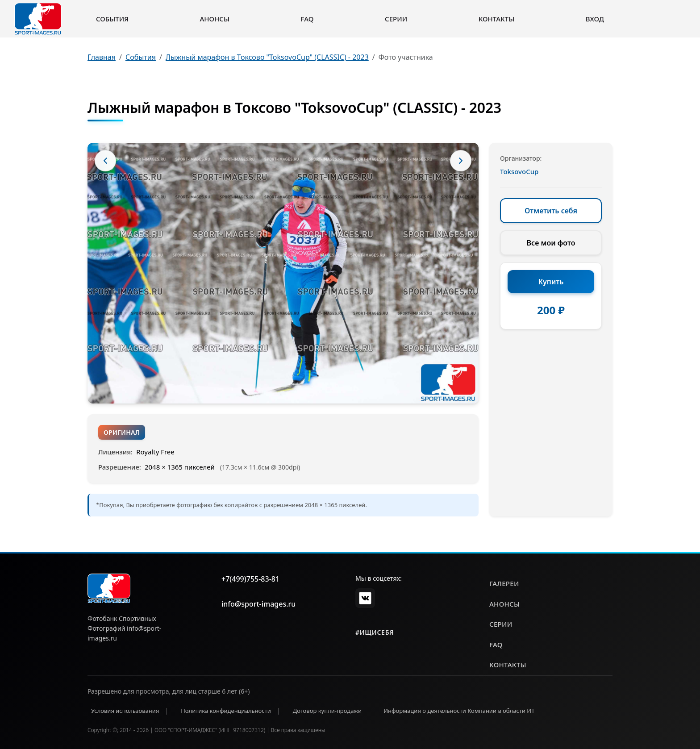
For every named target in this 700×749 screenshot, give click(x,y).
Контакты (496, 19)
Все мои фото (551, 243)
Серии (396, 19)
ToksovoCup (519, 171)
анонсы (504, 604)
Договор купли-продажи (327, 711)
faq (496, 645)
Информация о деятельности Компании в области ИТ (459, 711)
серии (501, 624)
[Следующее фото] (461, 161)
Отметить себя (551, 211)
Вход (595, 19)
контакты (508, 665)
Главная (102, 57)
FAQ (307, 19)
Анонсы (215, 19)
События (112, 19)
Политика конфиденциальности (226, 711)
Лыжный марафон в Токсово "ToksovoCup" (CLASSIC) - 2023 (267, 57)
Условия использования (125, 711)
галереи (504, 583)
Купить (551, 282)
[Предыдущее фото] (105, 161)
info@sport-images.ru (258, 604)
